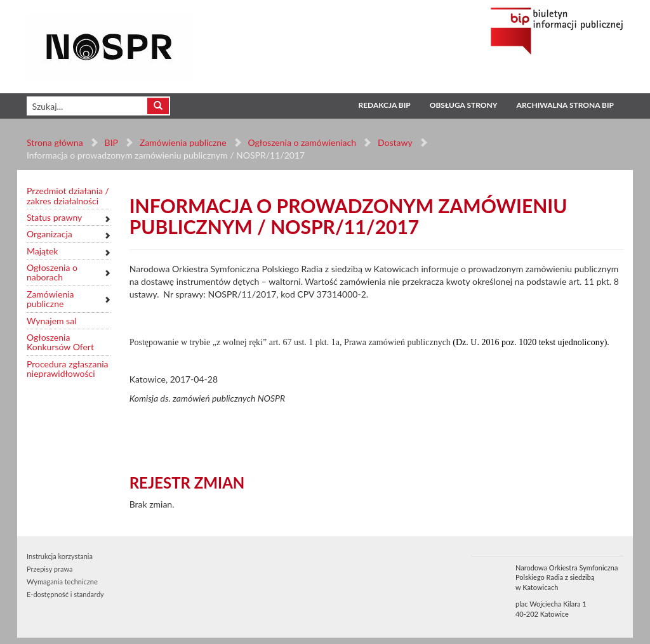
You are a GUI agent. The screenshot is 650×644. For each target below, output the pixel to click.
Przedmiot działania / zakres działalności (68, 196)
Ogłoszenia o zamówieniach (302, 142)
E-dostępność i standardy (65, 594)
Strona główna (55, 142)
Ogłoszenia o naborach (52, 273)
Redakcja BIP (384, 105)
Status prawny (54, 217)
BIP (111, 142)
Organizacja (50, 234)
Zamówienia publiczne (183, 142)
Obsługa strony (464, 105)
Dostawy (395, 142)
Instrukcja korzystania (60, 556)
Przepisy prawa (50, 569)
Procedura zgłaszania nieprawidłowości (68, 369)
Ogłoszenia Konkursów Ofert (60, 342)
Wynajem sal (51, 321)
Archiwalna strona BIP (565, 105)
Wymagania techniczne (62, 582)
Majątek (42, 251)
